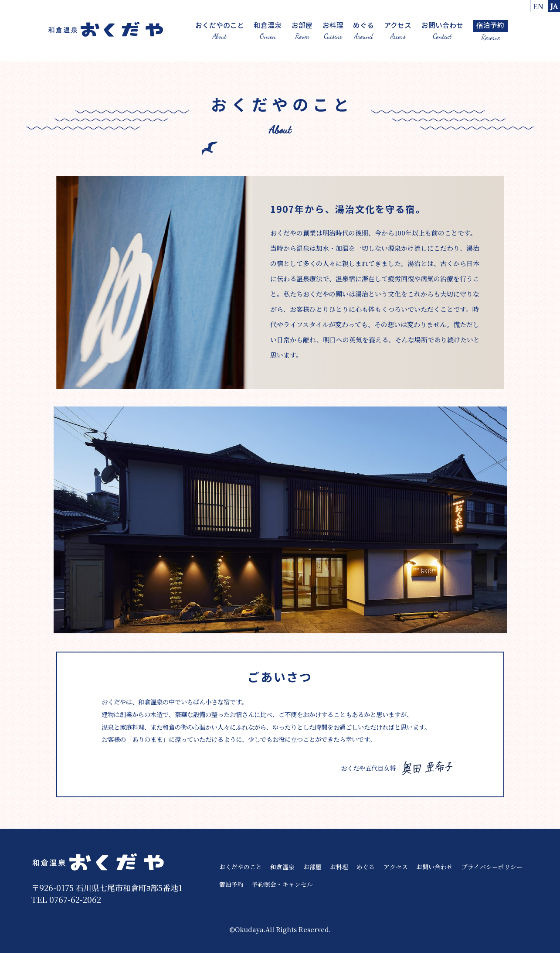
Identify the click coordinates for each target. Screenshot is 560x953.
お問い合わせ (442, 31)
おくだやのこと (219, 31)
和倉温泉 (268, 31)
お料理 (333, 31)
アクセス (398, 31)
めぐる (363, 31)
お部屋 (302, 31)
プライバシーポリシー (492, 866)
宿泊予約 (231, 884)
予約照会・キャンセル (282, 884)
